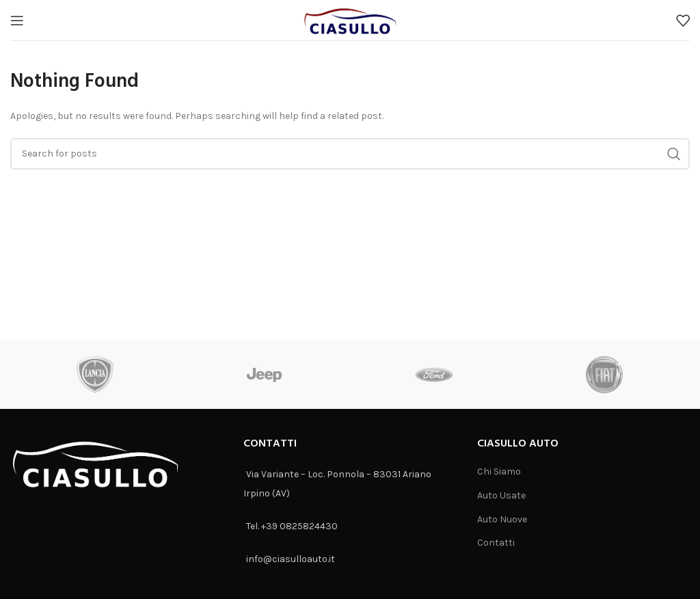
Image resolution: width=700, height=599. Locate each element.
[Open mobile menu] (17, 21)
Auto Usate (501, 495)
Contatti (496, 543)
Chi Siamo (499, 471)
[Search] (350, 154)
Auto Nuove (502, 519)
